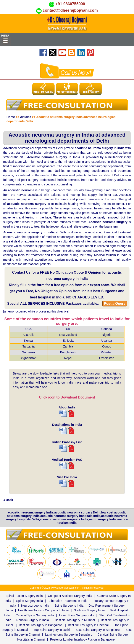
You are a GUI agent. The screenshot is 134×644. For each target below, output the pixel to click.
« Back (8, 500)
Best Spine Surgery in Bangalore (98, 630)
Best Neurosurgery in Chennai (88, 625)
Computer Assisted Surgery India (70, 596)
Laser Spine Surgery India (77, 615)
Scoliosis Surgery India (89, 610)
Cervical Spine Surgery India (35, 615)
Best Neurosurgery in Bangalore (40, 625)
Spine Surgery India (30, 601)
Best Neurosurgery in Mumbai (75, 620)
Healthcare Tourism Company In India (43, 610)
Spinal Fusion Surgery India (24, 596)
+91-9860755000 (70, 4)
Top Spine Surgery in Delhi (52, 630)
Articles (26, 117)
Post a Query (115, 304)
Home (11, 117)
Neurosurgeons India (35, 606)
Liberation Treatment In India (68, 601)
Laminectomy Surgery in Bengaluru (69, 634)
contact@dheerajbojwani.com (70, 10)
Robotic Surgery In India (33, 620)
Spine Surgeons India (69, 606)
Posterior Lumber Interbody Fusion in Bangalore (82, 639)
